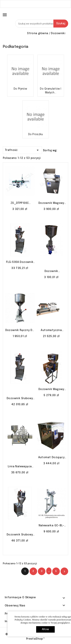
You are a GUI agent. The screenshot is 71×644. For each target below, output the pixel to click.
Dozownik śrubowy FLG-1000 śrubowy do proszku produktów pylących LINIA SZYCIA (20, 399)
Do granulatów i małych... (51, 91)
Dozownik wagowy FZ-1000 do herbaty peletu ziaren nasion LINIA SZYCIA (51, 390)
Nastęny (64, 571)
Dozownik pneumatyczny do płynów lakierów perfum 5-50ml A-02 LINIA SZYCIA (51, 272)
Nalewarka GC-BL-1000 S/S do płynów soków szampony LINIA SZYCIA (51, 526)
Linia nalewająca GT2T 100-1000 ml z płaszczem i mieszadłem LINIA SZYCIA (20, 467)
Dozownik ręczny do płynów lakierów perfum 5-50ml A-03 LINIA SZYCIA (20, 331)
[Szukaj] (42, 24)
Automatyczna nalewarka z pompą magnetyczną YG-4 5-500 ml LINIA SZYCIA (51, 331)
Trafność (22, 149)
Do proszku (36, 134)
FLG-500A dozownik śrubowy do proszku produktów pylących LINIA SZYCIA (20, 262)
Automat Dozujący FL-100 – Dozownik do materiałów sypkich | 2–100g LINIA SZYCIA (51, 458)
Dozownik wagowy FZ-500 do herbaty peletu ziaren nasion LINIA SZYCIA (51, 203)
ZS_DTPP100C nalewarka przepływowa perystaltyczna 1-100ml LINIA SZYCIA (20, 203)
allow (45, 629)
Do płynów (20, 89)
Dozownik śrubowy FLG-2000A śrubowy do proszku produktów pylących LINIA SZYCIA (20, 535)
